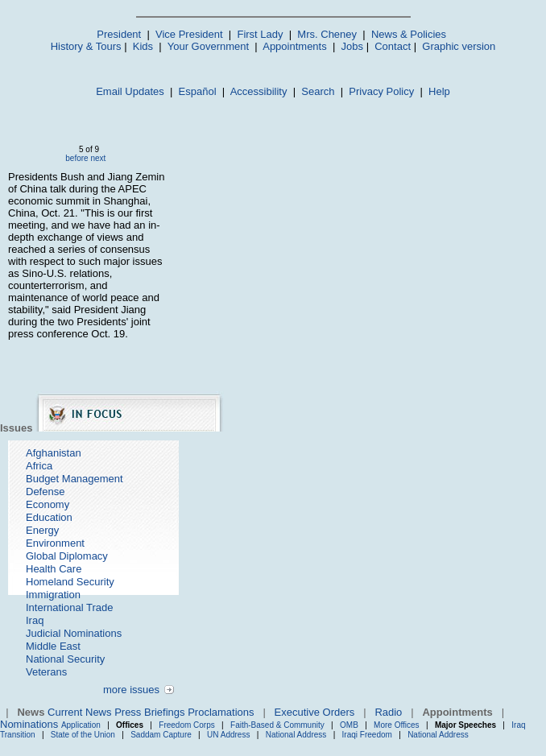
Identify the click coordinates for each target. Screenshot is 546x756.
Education (49, 517)
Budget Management (74, 479)
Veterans (46, 672)
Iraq (35, 620)
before (77, 158)
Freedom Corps (186, 725)
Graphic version (459, 46)
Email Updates (130, 91)
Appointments (295, 46)
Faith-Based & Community (279, 725)
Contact (393, 46)
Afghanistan (54, 453)
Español (198, 91)
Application (81, 725)
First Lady (260, 34)
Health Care (54, 569)
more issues (131, 690)
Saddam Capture (161, 735)
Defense (45, 492)
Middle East (53, 646)
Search (318, 91)
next (98, 158)
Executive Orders (315, 712)
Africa (39, 466)
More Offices (397, 725)
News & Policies (409, 34)
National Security (65, 659)
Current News (79, 712)
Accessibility (259, 91)
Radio (388, 712)
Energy (42, 530)
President (119, 34)
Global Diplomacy (67, 556)
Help (439, 91)
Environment (55, 543)
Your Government (208, 46)
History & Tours (86, 46)
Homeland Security (70, 582)
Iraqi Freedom (367, 735)
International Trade (69, 607)
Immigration (53, 595)
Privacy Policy (381, 91)
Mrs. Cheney (327, 34)
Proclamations (221, 712)
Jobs (352, 46)
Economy (48, 504)
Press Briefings (149, 712)
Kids (143, 46)
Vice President (189, 34)
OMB (349, 725)
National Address (296, 735)
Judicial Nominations (74, 633)
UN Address (228, 735)
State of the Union (83, 735)
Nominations (29, 724)
